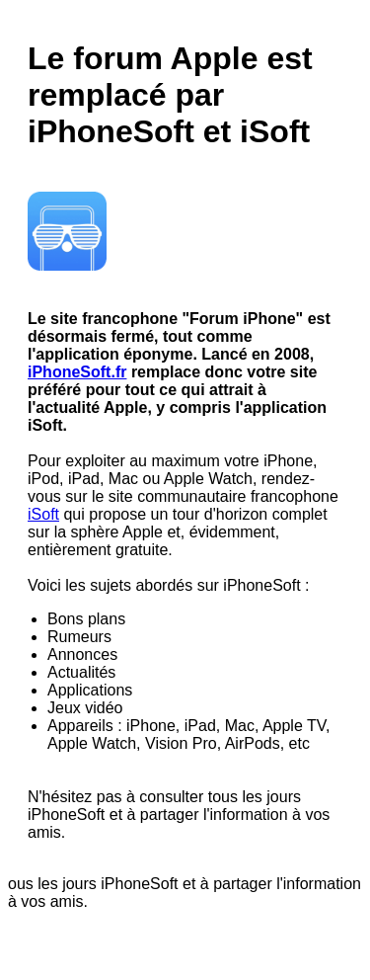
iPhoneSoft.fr (77, 372)
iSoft (43, 514)
